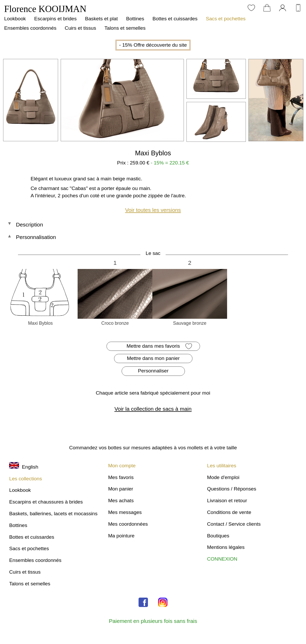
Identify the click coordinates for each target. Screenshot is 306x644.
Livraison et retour (227, 501)
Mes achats (121, 501)
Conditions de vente (229, 512)
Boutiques (218, 536)
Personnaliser (153, 371)
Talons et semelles (125, 28)
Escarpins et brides (55, 19)
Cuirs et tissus (80, 28)
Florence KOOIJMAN (45, 9)
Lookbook (15, 19)
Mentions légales (226, 547)
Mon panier (121, 489)
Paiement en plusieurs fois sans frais (153, 621)
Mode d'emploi (223, 477)
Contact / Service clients (234, 524)
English (24, 467)
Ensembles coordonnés (30, 28)
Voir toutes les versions (153, 210)
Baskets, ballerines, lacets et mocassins (53, 514)
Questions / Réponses (232, 489)
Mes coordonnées (128, 524)
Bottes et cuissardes (175, 19)
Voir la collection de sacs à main (153, 409)
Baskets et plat (101, 19)
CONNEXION (222, 559)
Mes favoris (121, 477)
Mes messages (125, 512)
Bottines (135, 19)
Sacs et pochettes (226, 19)
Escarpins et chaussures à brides (46, 502)
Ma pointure (121, 536)
